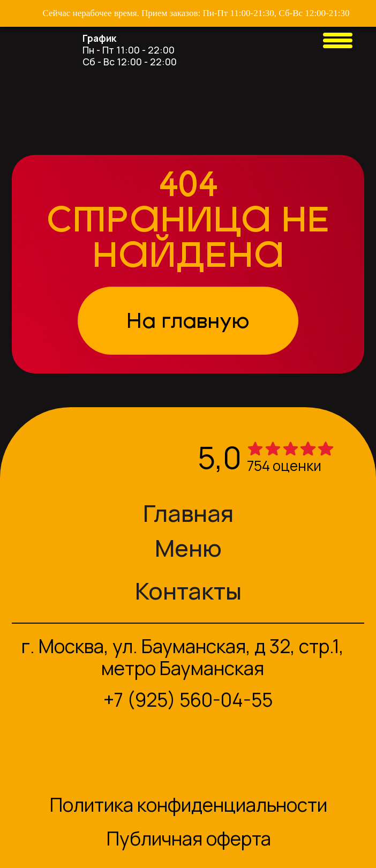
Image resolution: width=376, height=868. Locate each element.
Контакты (188, 590)
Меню (188, 548)
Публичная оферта (189, 839)
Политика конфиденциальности (189, 805)
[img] (29, 39)
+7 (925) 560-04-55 (188, 700)
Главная (188, 513)
